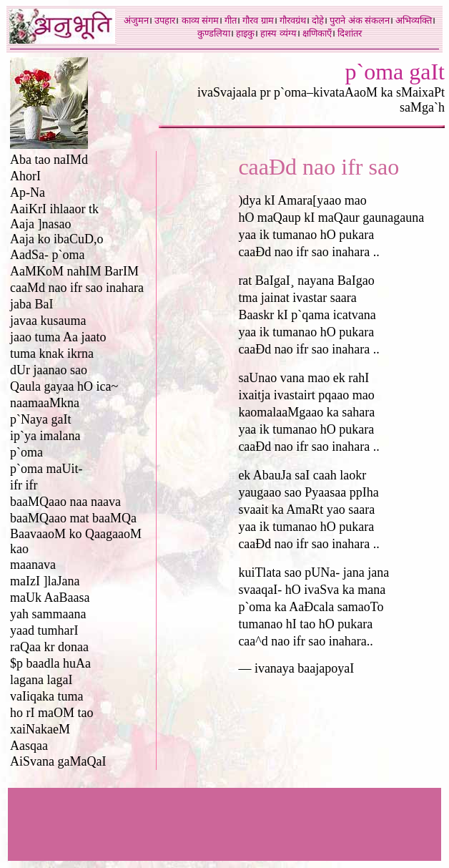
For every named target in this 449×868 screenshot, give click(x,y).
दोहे (318, 20)
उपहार (165, 20)
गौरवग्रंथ (293, 20)
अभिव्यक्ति (414, 20)
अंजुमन (136, 20)
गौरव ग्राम (258, 20)
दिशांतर (350, 33)
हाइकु (245, 33)
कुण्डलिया (214, 33)
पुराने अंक (346, 20)
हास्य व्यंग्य (278, 33)
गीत (231, 20)
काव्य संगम (200, 20)
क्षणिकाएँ (317, 33)
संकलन (377, 20)
